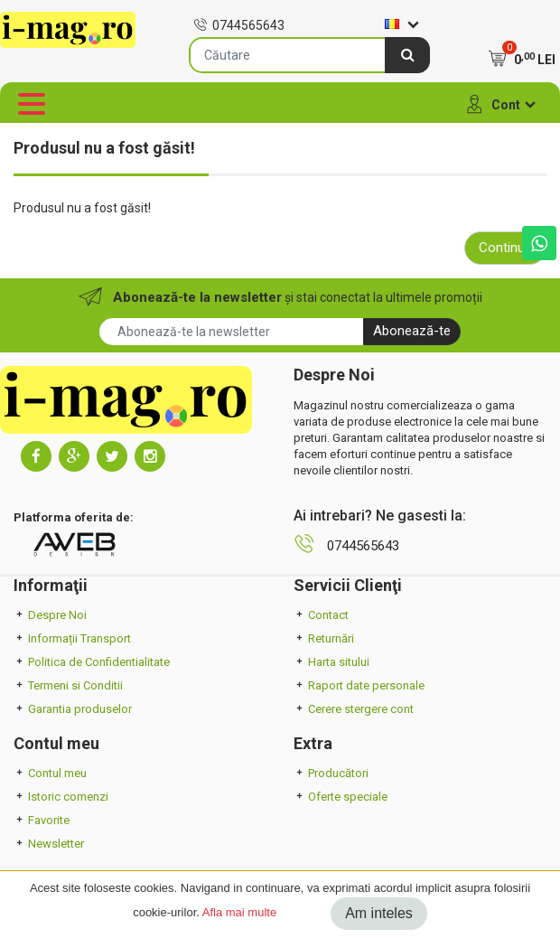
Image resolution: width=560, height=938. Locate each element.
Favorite (42, 820)
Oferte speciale (341, 797)
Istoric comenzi (61, 797)
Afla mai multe (239, 912)
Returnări (324, 638)
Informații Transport (72, 638)
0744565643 (239, 25)
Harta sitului (331, 662)
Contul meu (50, 773)
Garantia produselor (73, 709)
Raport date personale (359, 685)
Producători (331, 773)
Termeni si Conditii (68, 685)
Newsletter (49, 844)
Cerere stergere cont (354, 709)
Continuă (505, 248)
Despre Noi (50, 615)
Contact (321, 615)
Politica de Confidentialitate (92, 662)
